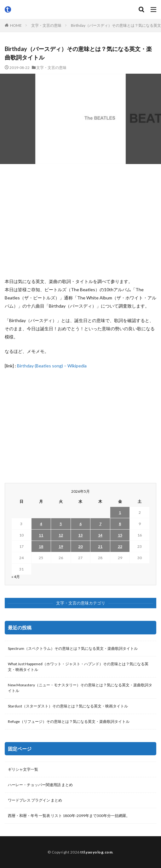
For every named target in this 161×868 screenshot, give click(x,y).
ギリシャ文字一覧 (23, 769)
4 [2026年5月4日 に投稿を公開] (41, 524)
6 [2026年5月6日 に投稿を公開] (80, 524)
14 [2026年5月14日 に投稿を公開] (100, 535)
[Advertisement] (80, 221)
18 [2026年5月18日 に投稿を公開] (41, 546)
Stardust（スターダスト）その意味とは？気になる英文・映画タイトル (68, 706)
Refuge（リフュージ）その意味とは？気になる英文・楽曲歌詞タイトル (69, 721)
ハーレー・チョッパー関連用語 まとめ (40, 785)
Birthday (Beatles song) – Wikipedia (52, 366)
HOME (16, 25)
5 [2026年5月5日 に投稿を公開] (61, 524)
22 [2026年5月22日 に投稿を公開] (120, 546)
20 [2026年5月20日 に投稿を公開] (80, 546)
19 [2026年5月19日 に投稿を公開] (61, 546)
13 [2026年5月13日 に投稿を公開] (80, 535)
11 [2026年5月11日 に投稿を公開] (41, 535)
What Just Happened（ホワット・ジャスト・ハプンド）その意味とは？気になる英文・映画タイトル (78, 667)
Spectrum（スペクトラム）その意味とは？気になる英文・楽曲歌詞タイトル (73, 648)
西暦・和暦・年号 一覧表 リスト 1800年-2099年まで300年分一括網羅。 (69, 816)
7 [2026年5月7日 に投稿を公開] (100, 524)
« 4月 (16, 577)
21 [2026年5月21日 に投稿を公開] (100, 546)
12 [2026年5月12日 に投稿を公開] (61, 535)
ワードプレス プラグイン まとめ (35, 800)
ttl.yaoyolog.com (96, 852)
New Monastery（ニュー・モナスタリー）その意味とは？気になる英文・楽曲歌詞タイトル (80, 688)
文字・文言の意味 (46, 25)
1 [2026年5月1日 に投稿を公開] (120, 512)
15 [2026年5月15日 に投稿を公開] (120, 535)
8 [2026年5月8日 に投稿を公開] (120, 524)
